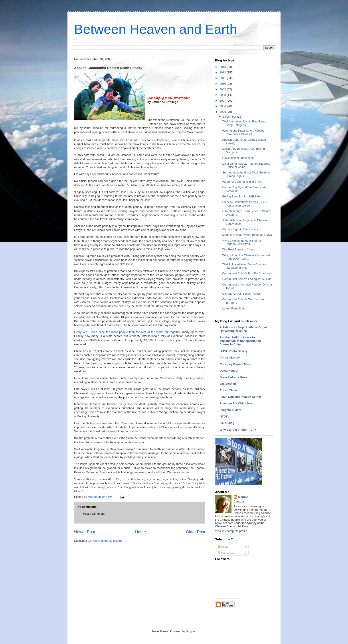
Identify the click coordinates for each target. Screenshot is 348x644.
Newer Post (85, 532)
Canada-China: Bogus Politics (241, 294)
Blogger (191, 631)
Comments (226, 553)
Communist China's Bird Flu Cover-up (246, 273)
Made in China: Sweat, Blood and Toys (247, 235)
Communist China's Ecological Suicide (247, 279)
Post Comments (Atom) (107, 541)
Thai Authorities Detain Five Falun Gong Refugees (244, 123)
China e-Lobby (230, 357)
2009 (223, 89)
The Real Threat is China (238, 249)
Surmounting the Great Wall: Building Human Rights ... (246, 174)
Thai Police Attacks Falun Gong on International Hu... (244, 266)
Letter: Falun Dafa (234, 308)
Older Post (196, 532)
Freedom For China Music (237, 403)
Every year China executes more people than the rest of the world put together (127, 332)
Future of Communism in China (242, 182)
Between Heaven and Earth (156, 29)
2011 (223, 78)
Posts (223, 547)
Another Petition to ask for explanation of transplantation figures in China (240, 341)
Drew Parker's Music (234, 377)
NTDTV (224, 417)
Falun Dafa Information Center (240, 397)
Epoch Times (229, 390)
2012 (223, 72)
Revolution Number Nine (238, 158)
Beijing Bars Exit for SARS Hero (243, 196)
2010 (223, 84)
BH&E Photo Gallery (234, 351)
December (230, 117)
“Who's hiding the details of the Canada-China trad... (242, 242)
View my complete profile (231, 531)
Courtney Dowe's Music (236, 364)
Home (141, 532)
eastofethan (228, 384)
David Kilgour (229, 371)
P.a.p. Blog (227, 423)
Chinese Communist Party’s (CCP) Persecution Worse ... (244, 204)
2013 (223, 67)
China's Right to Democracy (240, 229)
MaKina (243, 497)
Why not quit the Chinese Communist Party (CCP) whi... (246, 257)
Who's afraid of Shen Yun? (238, 430)
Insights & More (231, 410)
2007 (223, 101)
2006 (223, 106)
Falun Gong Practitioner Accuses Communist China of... (243, 132)
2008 (223, 95)
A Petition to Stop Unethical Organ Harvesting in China (243, 329)
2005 (223, 112)
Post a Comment (94, 514)
